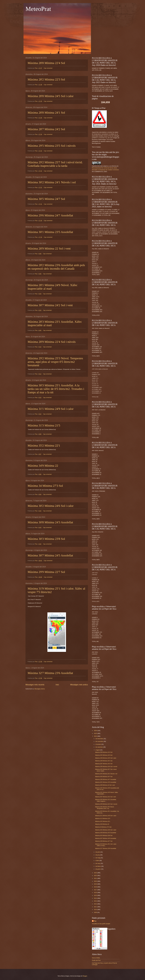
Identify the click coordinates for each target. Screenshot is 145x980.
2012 (96, 904)
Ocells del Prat (96, 960)
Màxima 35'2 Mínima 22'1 (44, 445)
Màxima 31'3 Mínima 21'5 (44, 425)
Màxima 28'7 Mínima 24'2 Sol (46, 129)
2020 (96, 881)
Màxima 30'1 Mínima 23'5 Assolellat (50, 232)
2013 (96, 901)
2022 (96, 875)
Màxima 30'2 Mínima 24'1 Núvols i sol (52, 182)
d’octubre (98, 744)
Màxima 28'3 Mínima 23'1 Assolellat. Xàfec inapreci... (106, 800)
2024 (96, 736)
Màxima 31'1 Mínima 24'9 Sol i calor (51, 409)
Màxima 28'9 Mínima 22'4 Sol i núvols (52, 342)
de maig (98, 858)
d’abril (97, 861)
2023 (96, 873)
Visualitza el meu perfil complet (101, 924)
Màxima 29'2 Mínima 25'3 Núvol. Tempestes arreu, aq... (105, 808)
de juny (98, 855)
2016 (96, 893)
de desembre (100, 739)
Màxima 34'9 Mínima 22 (43, 466)
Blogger (85, 976)
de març (98, 863)
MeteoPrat (38, 9)
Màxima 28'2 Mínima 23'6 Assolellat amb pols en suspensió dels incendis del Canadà (56, 267)
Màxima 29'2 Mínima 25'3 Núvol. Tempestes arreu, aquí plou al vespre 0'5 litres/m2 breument (55, 362)
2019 (96, 884)
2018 (96, 887)
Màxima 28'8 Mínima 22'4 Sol (46, 63)
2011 (96, 907)
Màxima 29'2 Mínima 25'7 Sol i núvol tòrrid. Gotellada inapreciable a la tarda (55, 164)
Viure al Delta (96, 958)
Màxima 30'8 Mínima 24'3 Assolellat (50, 522)
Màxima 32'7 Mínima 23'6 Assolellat (50, 673)
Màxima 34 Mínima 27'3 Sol (45, 486)
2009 (96, 912)
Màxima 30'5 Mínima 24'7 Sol (46, 199)
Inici (57, 685)
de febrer (98, 866)
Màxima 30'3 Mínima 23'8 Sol (46, 539)
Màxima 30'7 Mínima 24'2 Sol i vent (50, 305)
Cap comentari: (48, 68)
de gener (98, 869)
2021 (96, 878)
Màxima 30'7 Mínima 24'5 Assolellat (50, 555)
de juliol (98, 852)
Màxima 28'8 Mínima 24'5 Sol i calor (51, 96)
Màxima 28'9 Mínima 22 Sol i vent (49, 248)
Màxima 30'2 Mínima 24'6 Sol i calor (51, 506)
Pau (95, 921)
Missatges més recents (35, 685)
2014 (96, 898)
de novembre (100, 741)
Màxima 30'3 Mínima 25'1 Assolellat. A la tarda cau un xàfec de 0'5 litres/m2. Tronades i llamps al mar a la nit (56, 389)
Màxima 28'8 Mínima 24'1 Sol (46, 113)
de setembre (99, 747)
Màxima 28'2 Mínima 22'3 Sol (46, 79)
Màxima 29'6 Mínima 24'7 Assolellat (50, 215)
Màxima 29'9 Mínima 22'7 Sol (46, 572)
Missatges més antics (79, 685)
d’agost (98, 750)
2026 (96, 731)
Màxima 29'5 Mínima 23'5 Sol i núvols (52, 146)
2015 (96, 895)
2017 (96, 890)
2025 (96, 733)
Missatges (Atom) (40, 689)
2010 (96, 910)
